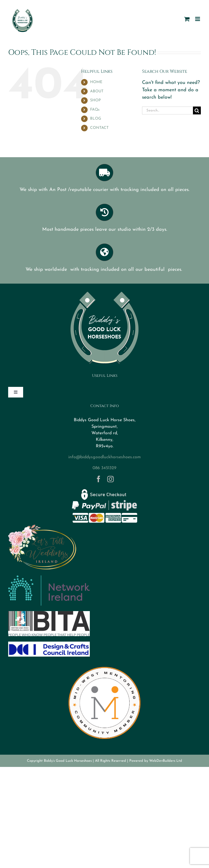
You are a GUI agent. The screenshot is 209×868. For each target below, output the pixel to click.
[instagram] (110, 479)
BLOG (96, 119)
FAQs (95, 110)
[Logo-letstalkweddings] (42, 527)
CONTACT (99, 128)
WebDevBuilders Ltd (166, 761)
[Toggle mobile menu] (198, 19)
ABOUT (97, 91)
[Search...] (167, 110)
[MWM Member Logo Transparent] (104, 664)
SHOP (95, 100)
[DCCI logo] (49, 644)
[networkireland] (49, 578)
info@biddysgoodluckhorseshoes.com (104, 457)
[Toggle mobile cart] (187, 19)
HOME (96, 82)
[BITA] (49, 613)
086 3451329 (104, 468)
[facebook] (99, 479)
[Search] (197, 110)
